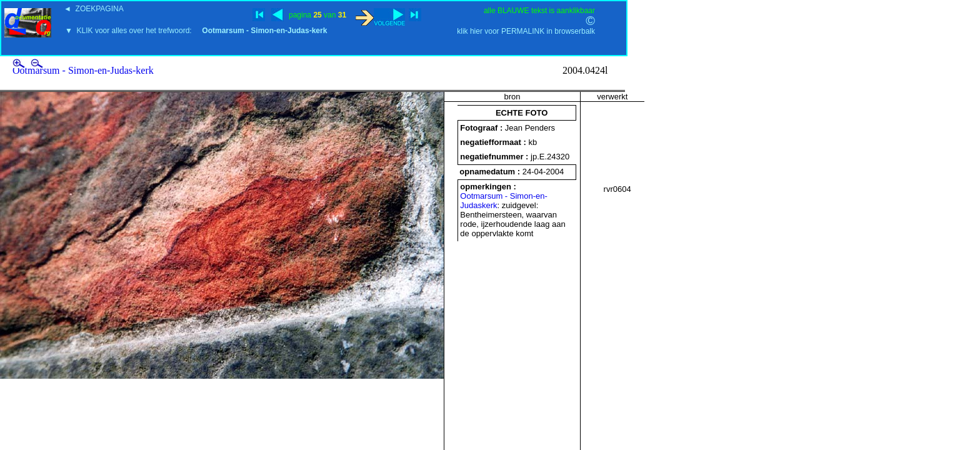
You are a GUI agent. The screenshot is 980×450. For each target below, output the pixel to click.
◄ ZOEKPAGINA (94, 9)
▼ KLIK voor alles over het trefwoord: (196, 31)
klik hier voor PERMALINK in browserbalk (526, 31)
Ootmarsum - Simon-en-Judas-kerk (83, 70)
